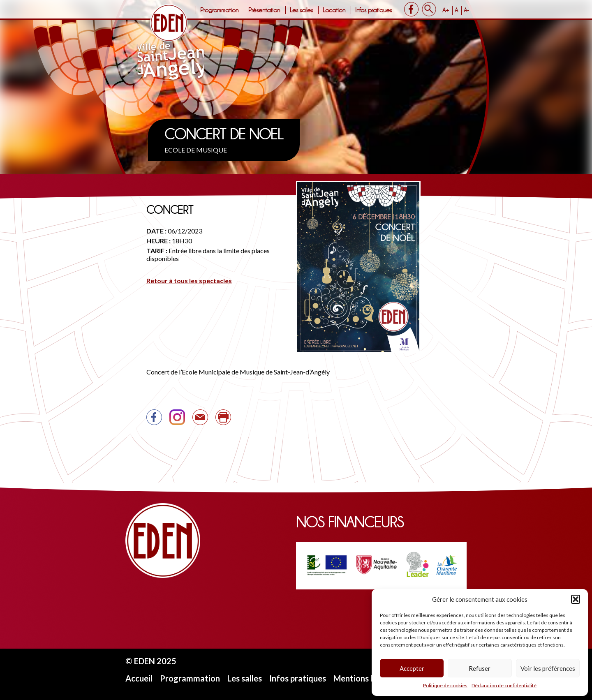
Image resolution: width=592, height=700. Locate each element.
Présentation (264, 10)
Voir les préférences (548, 668)
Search (429, 9)
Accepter (412, 668)
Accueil (139, 678)
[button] (576, 599)
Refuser (480, 668)
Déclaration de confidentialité (504, 685)
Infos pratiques (373, 10)
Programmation (219, 10)
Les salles (301, 10)
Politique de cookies (445, 685)
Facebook (411, 9)
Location (334, 10)
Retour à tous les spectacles (189, 281)
